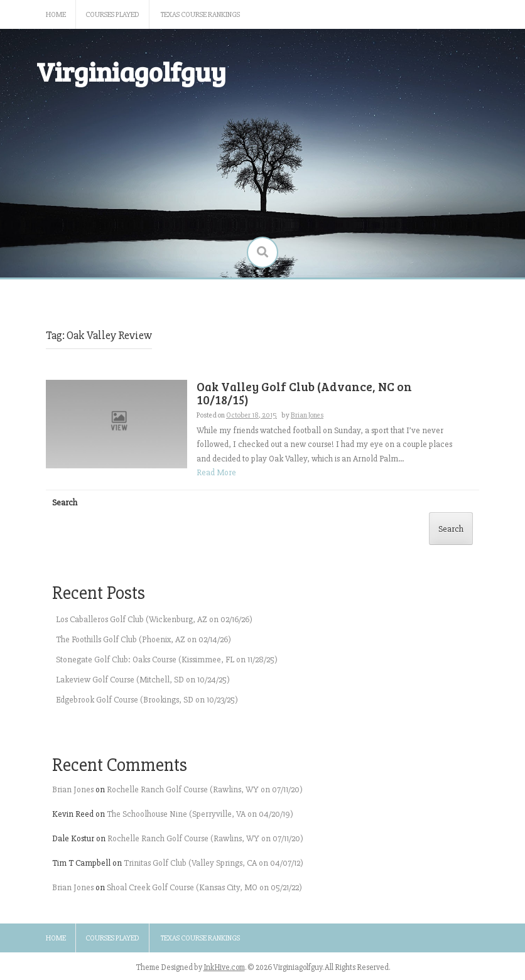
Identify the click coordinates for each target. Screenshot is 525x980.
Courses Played (112, 15)
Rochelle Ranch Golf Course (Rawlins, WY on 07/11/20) (205, 789)
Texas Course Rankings (200, 15)
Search (65, 503)
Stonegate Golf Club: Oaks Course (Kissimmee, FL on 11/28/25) (167, 660)
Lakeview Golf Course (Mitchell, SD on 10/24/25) (143, 680)
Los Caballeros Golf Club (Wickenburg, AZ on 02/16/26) (154, 619)
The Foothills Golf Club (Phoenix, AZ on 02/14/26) (143, 639)
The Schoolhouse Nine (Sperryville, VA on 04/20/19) (200, 814)
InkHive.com (224, 967)
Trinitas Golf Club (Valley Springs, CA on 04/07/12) (214, 863)
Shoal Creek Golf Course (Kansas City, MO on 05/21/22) (204, 887)
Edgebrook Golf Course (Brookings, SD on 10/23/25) (147, 700)
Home (56, 15)
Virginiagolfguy (131, 71)
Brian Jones (73, 789)
